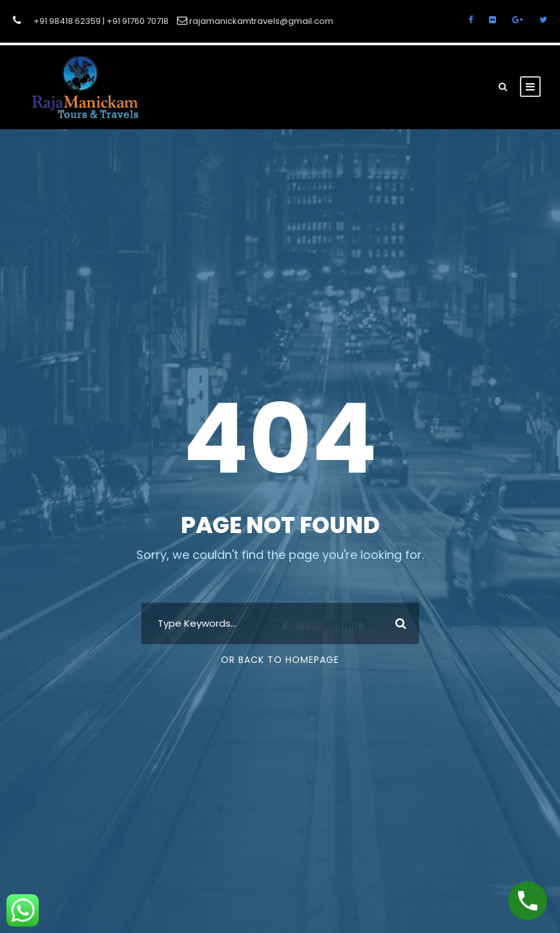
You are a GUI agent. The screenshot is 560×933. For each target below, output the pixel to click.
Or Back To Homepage (280, 660)
